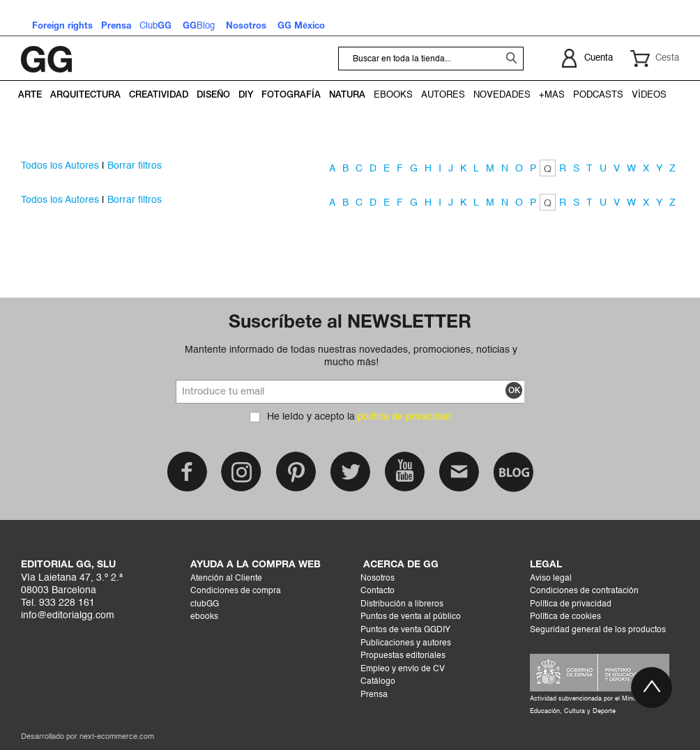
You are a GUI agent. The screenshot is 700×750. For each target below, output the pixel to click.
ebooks (204, 617)
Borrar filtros (135, 166)
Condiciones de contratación (584, 591)
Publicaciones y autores (406, 643)
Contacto (378, 591)
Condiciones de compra (236, 591)
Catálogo (378, 682)
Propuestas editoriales (403, 656)
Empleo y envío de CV (403, 669)
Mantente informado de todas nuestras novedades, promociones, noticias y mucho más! (351, 356)
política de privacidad (404, 417)
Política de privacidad (571, 604)
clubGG (205, 604)
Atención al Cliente (226, 579)
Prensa (374, 695)
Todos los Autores (60, 166)
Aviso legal (551, 579)
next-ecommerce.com (117, 737)
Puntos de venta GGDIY (405, 630)
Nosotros (378, 579)
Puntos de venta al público (411, 617)
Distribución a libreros (402, 604)
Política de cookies (565, 617)
